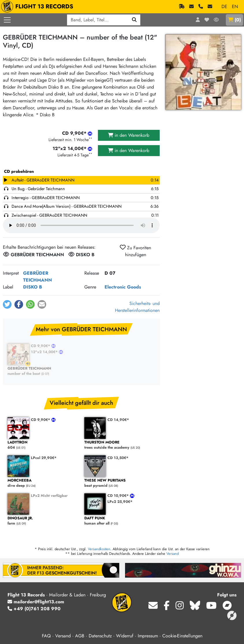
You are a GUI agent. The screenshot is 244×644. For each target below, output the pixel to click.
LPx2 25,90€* (120, 502)
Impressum (148, 636)
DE (224, 6)
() (234, 20)
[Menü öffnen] (7, 20)
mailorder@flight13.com (36, 602)
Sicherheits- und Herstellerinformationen (137, 307)
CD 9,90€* (41, 346)
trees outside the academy (120, 445)
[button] (7, 304)
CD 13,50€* (118, 458)
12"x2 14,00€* (45, 352)
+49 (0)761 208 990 (34, 609)
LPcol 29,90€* (44, 458)
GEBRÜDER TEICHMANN (38, 277)
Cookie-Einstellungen (182, 636)
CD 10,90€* (119, 496)
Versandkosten (99, 549)
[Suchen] (134, 20)
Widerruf (125, 636)
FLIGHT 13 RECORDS (39, 7)
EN (235, 6)
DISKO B (33, 287)
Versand (173, 554)
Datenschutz (100, 636)
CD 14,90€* (118, 420)
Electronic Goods (123, 287)
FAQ (46, 636)
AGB (80, 636)
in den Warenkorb (129, 135)
